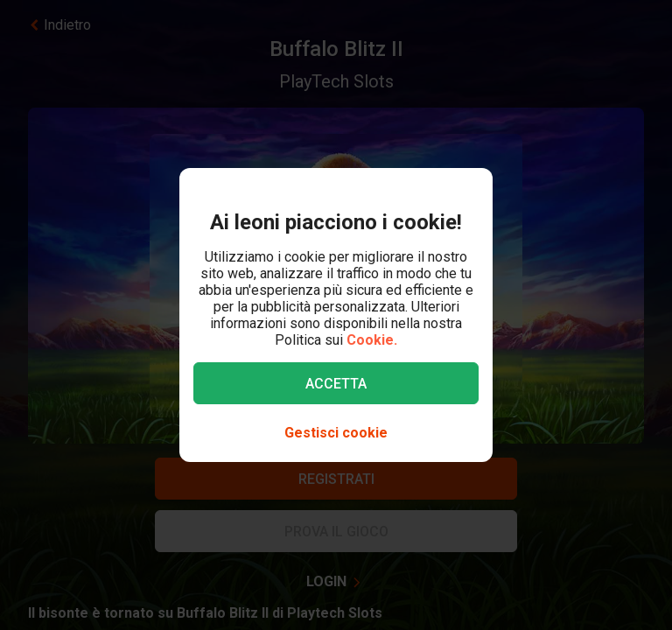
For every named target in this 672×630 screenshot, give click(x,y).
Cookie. (372, 340)
